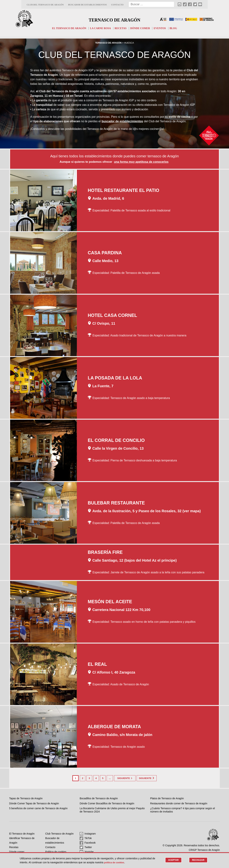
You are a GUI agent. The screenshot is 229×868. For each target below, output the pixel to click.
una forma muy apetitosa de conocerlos (141, 162)
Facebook (88, 842)
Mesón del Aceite (110, 602)
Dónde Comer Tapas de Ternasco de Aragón (34, 803)
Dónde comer (141, 28)
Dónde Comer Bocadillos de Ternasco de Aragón (107, 803)
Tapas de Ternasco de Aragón (26, 798)
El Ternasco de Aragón (67, 28)
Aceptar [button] (172, 860)
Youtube (87, 851)
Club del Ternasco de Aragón (45, 5)
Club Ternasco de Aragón (59, 833)
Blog (176, 28)
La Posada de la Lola (115, 378)
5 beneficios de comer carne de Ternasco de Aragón (38, 808)
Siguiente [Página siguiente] (125, 778)
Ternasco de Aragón (114, 19)
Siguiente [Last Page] (151, 778)
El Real (97, 664)
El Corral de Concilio (116, 441)
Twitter (86, 847)
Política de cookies (56, 851)
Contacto (117, 5)
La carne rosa (100, 28)
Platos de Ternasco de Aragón (167, 798)
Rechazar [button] (198, 860)
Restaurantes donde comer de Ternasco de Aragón (179, 803)
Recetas (121, 28)
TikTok (86, 838)
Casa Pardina (105, 253)
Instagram (88, 833)
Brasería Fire (105, 553)
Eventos (162, 28)
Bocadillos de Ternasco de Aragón (99, 798)
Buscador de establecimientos (87, 5)
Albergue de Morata (114, 727)
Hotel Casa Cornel (112, 316)
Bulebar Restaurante (116, 503)
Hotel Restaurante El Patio (123, 190)
